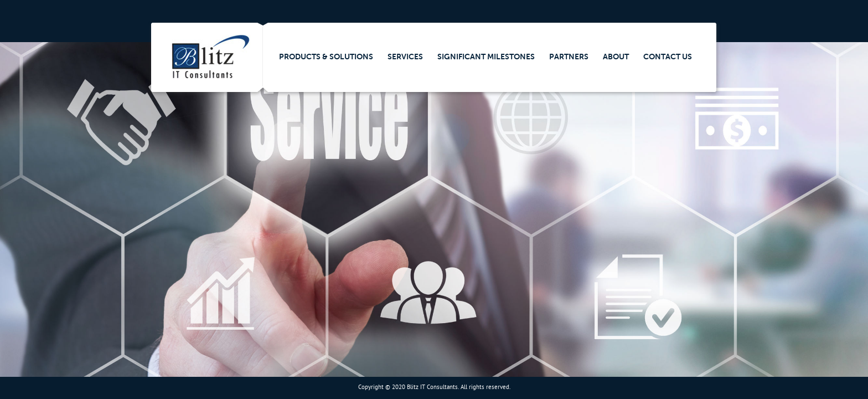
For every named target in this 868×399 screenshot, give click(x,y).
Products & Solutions (326, 57)
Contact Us (668, 57)
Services (405, 57)
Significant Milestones (486, 57)
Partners (569, 57)
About (616, 57)
